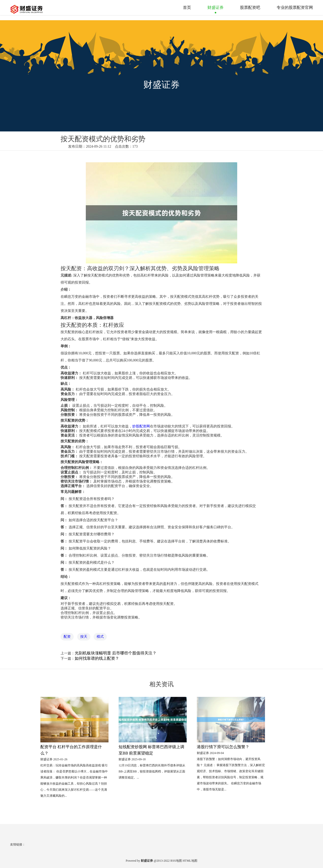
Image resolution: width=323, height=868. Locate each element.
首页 (187, 7)
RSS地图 (176, 861)
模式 (100, 637)
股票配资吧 (250, 7)
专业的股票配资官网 (295, 7)
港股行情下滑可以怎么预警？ (223, 747)
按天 (84, 637)
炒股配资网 (141, 426)
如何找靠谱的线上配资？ (97, 658)
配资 (67, 637)
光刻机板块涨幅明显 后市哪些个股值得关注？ (116, 653)
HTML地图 (190, 861)
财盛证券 (216, 7)
